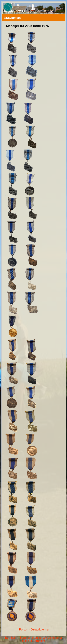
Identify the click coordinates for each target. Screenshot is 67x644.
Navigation (12, 18)
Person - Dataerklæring (34, 629)
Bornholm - (12, 638)
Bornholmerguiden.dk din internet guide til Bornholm (41, 639)
